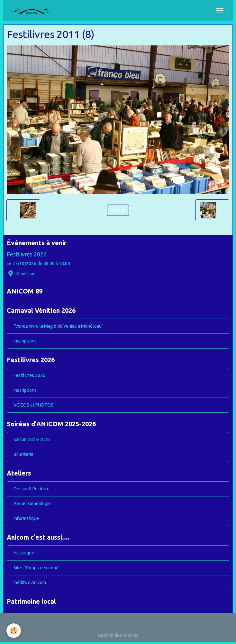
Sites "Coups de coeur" (36, 568)
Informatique (26, 518)
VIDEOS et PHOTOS (33, 405)
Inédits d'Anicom (30, 582)
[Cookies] (14, 631)
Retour (118, 210)
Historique (24, 553)
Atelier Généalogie (32, 504)
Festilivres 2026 (27, 254)
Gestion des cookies (118, 635)
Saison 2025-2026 (32, 439)
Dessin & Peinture (32, 489)
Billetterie (23, 454)
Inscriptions (25, 341)
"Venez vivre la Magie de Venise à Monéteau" (58, 326)
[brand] (33, 11)
